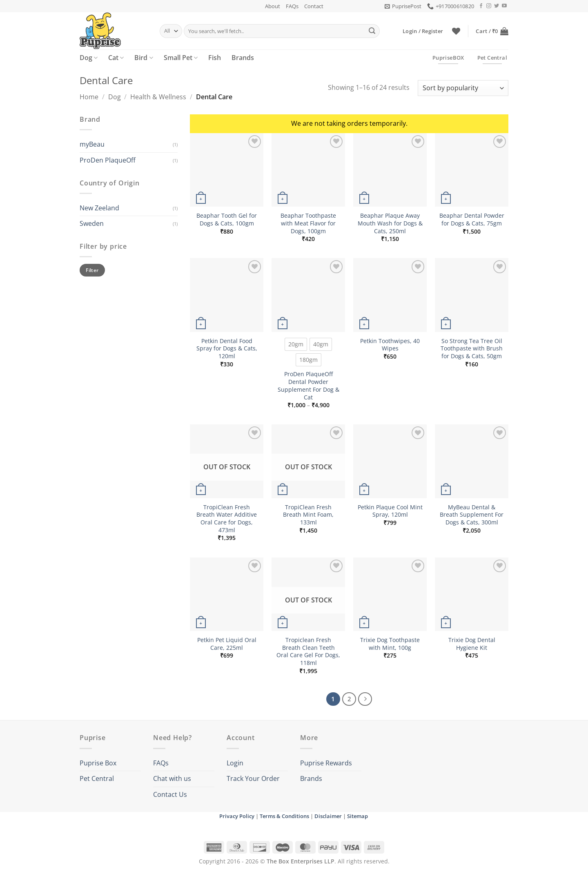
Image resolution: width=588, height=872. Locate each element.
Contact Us (170, 794)
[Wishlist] (456, 31)
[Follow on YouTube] (504, 6)
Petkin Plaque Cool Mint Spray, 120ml (390, 511)
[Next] (365, 699)
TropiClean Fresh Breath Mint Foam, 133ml (308, 515)
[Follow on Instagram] (489, 6)
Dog (89, 58)
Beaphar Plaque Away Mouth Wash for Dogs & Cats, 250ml (390, 223)
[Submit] (372, 31)
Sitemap (357, 816)
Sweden (92, 223)
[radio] (296, 344)
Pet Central (97, 778)
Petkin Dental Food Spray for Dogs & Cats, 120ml (227, 349)
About (273, 6)
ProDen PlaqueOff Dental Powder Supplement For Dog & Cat (308, 386)
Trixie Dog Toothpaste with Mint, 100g (390, 644)
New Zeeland (99, 208)
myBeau (92, 144)
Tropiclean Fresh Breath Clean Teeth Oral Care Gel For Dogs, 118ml (308, 651)
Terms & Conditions (284, 816)
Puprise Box (98, 763)
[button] (403, 6)
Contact (314, 6)
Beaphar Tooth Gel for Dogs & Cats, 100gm (227, 220)
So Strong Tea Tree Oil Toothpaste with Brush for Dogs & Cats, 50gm (472, 349)
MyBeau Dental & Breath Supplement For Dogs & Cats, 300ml (472, 515)
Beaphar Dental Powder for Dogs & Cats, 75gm (472, 220)
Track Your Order (253, 778)
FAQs (292, 6)
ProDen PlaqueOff (108, 160)
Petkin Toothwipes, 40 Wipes (390, 345)
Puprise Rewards (326, 763)
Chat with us (172, 778)
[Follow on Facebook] (481, 6)
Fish (215, 58)
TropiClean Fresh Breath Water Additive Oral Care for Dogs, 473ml (227, 519)
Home (89, 97)
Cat (116, 58)
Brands (243, 58)
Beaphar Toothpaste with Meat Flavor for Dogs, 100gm (308, 223)
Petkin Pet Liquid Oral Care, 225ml (227, 644)
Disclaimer (328, 816)
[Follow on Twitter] (497, 6)
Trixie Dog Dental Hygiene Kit (472, 644)
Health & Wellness (158, 97)
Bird (144, 58)
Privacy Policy (237, 816)
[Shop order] (463, 88)
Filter (92, 270)
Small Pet (181, 58)
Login (235, 763)
